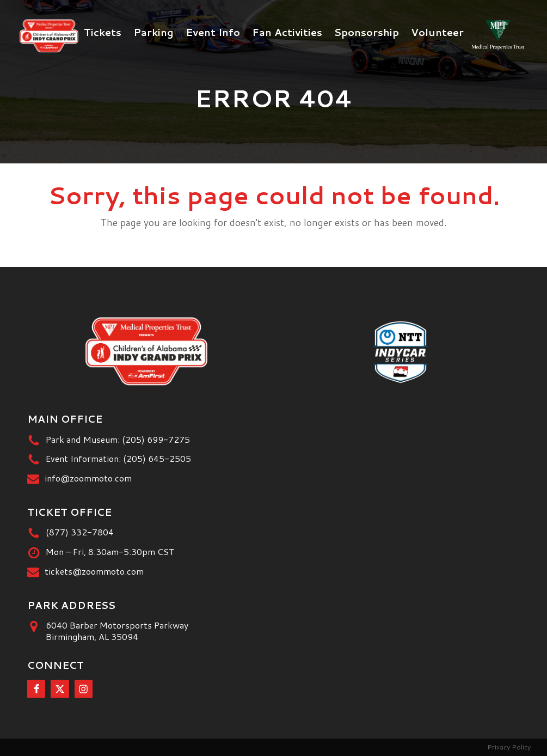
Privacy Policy (509, 747)
